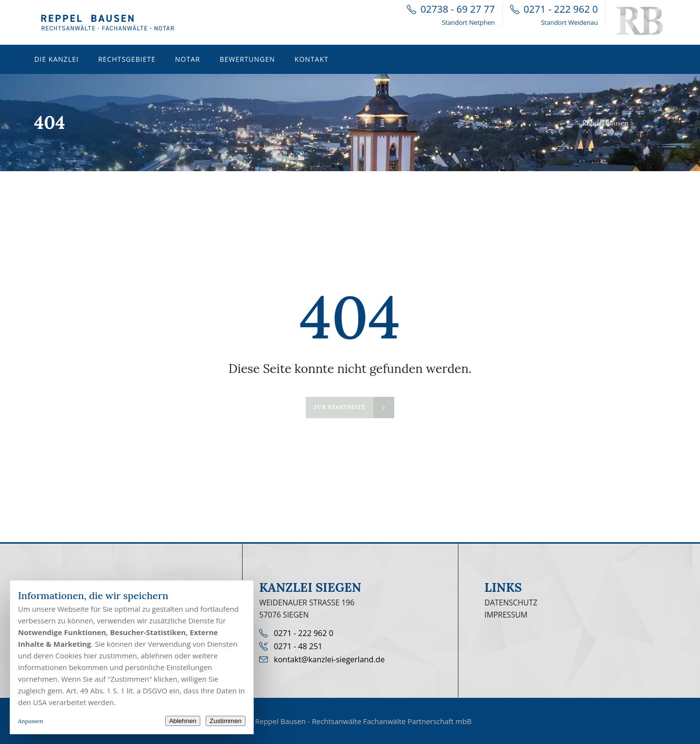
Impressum (506, 615)
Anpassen (31, 721)
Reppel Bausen (605, 123)
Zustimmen (226, 721)
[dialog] (132, 657)
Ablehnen (183, 721)
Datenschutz (511, 602)
